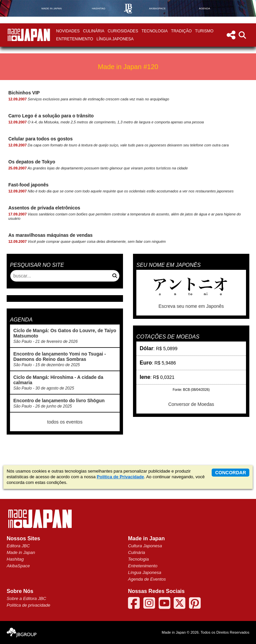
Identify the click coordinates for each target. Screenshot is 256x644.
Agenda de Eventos (147, 579)
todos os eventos (65, 422)
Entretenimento (74, 39)
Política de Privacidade (120, 477)
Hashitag (15, 559)
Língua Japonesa (115, 39)
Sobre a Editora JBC (26, 598)
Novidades (68, 31)
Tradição (181, 31)
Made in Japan (21, 552)
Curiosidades (123, 31)
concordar (230, 473)
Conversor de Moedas (191, 404)
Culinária (94, 31)
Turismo (204, 31)
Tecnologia (154, 31)
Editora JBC (18, 546)
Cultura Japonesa (145, 546)
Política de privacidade (28, 605)
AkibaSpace (18, 566)
